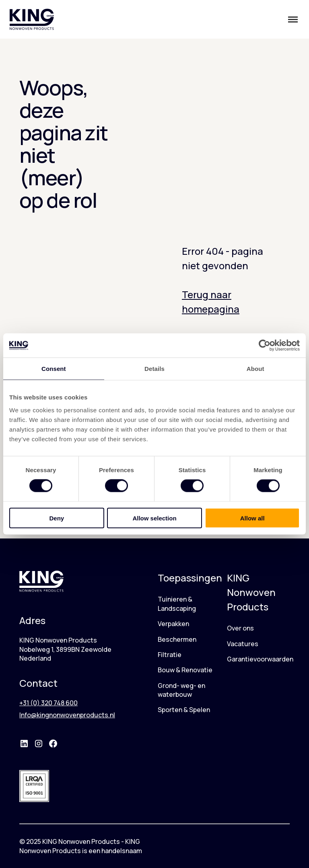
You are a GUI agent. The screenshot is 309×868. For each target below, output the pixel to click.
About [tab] (255, 369)
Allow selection (154, 518)
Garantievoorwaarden (260, 659)
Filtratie (170, 655)
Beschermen (177, 639)
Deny (57, 518)
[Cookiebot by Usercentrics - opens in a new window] (265, 346)
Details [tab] (154, 369)
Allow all (252, 518)
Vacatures (243, 644)
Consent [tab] (54, 369)
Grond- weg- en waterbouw (181, 690)
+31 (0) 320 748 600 (48, 703)
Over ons (240, 628)
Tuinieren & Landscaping (177, 604)
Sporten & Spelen (184, 710)
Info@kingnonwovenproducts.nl (67, 715)
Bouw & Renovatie (185, 670)
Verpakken (173, 624)
